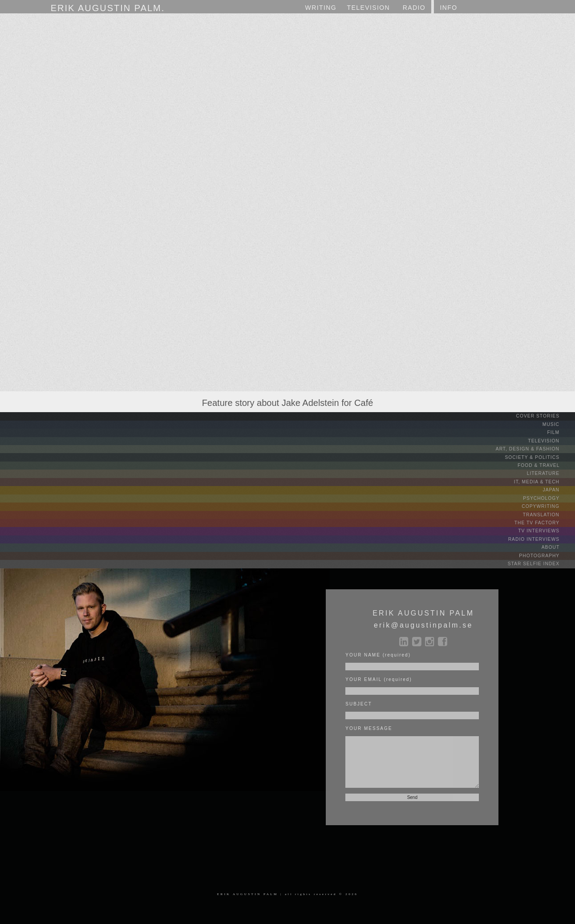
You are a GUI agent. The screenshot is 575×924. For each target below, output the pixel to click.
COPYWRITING (548, 504)
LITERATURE (551, 472)
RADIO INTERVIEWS (541, 536)
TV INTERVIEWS (546, 528)
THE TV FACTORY (544, 520)
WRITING (321, 8)
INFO (448, 8)
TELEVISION (551, 440)
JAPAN (558, 488)
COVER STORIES (545, 416)
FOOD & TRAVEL (546, 464)
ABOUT (558, 544)
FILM (560, 432)
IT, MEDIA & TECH (545, 480)
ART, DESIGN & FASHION (535, 448)
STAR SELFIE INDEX (541, 560)
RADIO (414, 8)
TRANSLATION (549, 512)
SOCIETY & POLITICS (540, 456)
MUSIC (558, 424)
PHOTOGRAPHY (547, 552)
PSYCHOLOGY (549, 496)
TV (369, 8)
